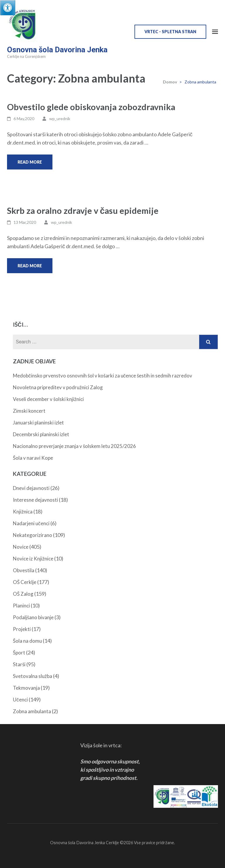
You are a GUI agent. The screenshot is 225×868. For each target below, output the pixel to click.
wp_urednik (60, 119)
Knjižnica (23, 512)
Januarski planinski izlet (38, 423)
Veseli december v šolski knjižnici (48, 399)
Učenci (20, 700)
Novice (21, 547)
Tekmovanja (26, 688)
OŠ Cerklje (25, 582)
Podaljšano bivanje (33, 617)
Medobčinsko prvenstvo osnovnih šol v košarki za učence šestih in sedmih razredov (103, 376)
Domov (170, 82)
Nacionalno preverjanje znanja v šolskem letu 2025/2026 (74, 446)
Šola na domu (27, 641)
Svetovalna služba (33, 676)
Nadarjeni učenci (31, 523)
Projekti (22, 629)
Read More (30, 162)
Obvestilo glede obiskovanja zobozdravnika (91, 107)
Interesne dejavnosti (35, 500)
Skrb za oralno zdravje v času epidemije (83, 210)
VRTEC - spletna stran (170, 32)
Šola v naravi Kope (33, 458)
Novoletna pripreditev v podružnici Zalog (58, 387)
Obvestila (24, 570)
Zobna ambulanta (32, 711)
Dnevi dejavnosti (31, 488)
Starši (19, 664)
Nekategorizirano (33, 535)
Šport (19, 653)
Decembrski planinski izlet (41, 434)
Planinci (21, 606)
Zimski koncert (29, 411)
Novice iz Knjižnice (33, 559)
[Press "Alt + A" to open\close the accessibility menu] (8, 8)
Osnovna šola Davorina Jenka (57, 50)
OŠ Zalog (23, 594)
